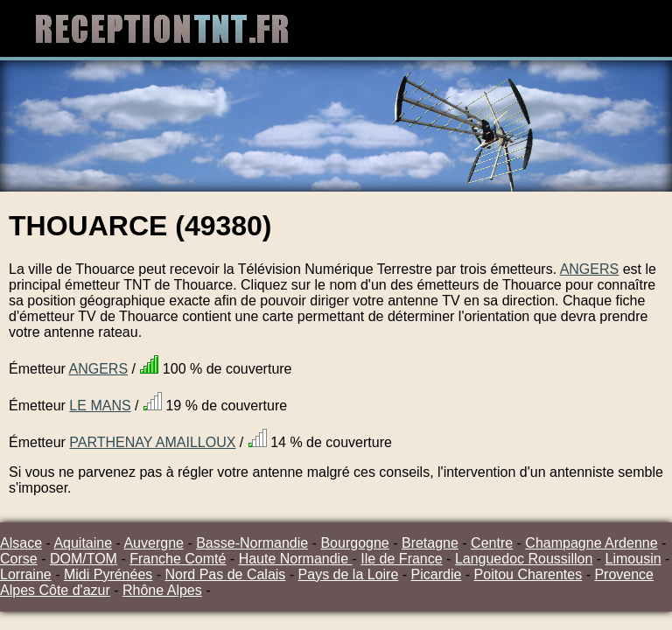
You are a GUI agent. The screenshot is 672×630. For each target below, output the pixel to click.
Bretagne (430, 543)
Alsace (21, 543)
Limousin (633, 559)
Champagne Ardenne (591, 543)
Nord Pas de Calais (226, 574)
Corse (19, 559)
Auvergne (154, 543)
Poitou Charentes (528, 574)
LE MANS (100, 406)
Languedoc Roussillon (524, 559)
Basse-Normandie (252, 543)
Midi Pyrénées (108, 574)
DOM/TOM (84, 559)
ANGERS (590, 269)
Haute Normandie (296, 559)
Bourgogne (354, 543)
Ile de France (401, 559)
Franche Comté (178, 559)
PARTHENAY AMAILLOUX (152, 442)
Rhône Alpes (162, 590)
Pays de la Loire (349, 574)
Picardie (437, 574)
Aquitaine (83, 543)
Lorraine (26, 574)
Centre (492, 543)
